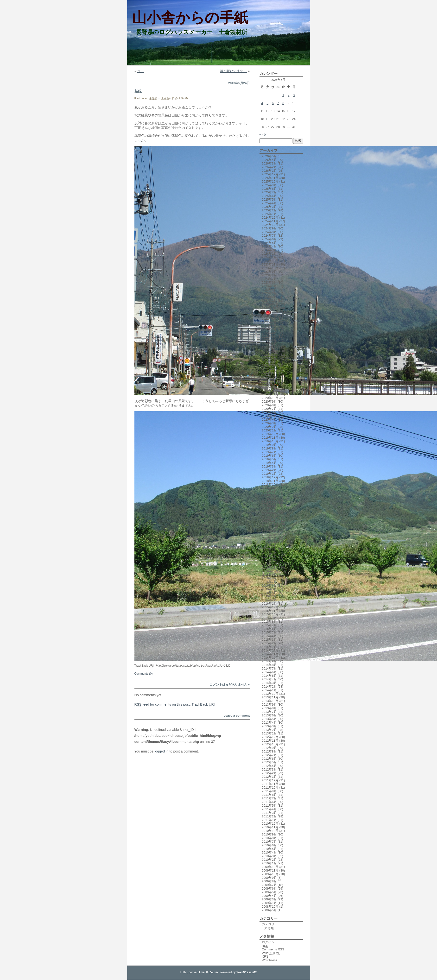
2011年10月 (270, 787)
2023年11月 (270, 264)
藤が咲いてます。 (233, 71)
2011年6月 (269, 802)
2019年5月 (269, 459)
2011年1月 (269, 820)
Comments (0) (144, 674)
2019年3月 (269, 466)
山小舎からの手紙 (190, 18)
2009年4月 (269, 896)
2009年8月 (269, 881)
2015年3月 (269, 640)
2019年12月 (270, 434)
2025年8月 (269, 189)
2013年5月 (269, 719)
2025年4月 (269, 203)
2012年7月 (269, 755)
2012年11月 (270, 741)
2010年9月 (269, 834)
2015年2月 (269, 643)
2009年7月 (269, 885)
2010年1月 (269, 863)
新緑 (138, 91)
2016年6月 (269, 585)
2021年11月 (270, 351)
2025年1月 (269, 214)
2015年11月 (270, 611)
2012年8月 (269, 751)
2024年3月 (269, 250)
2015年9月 (269, 618)
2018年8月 (269, 492)
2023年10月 (270, 268)
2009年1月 (269, 903)
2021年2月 (269, 383)
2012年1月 (269, 777)
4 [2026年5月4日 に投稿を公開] (262, 103)
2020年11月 (270, 394)
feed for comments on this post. (163, 704)
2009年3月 (269, 899)
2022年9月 (269, 315)
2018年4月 (269, 506)
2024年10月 (270, 225)
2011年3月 (269, 813)
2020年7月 (269, 409)
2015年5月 (269, 632)
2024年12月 (270, 218)
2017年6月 (269, 542)
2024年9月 (269, 228)
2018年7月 (269, 495)
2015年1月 (269, 647)
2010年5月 (269, 849)
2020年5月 (269, 416)
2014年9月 (269, 661)
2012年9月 (269, 748)
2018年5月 (269, 503)
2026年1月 (269, 171)
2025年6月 (269, 196)
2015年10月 (270, 614)
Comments (273, 949)
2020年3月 (269, 423)
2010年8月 (269, 838)
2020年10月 (270, 398)
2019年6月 (269, 456)
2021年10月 (270, 355)
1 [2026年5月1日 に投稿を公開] (283, 95)
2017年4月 (269, 549)
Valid (271, 953)
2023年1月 (269, 300)
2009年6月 (269, 888)
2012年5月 (269, 762)
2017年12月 (270, 521)
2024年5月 (269, 243)
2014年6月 (269, 672)
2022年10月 (270, 311)
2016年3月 (269, 596)
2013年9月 (269, 705)
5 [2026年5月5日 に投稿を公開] (268, 103)
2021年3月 (269, 380)
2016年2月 (269, 600)
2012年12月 (270, 737)
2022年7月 (269, 322)
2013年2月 (269, 730)
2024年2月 (269, 254)
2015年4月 (269, 636)
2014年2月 (269, 686)
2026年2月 (269, 167)
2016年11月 (270, 567)
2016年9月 (269, 575)
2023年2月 (269, 297)
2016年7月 (269, 582)
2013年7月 (269, 712)
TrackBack (203, 704)
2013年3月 (269, 726)
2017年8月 (269, 535)
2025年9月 (269, 185)
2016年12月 (270, 564)
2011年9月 (269, 791)
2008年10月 (270, 907)
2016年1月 (269, 604)
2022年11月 (270, 308)
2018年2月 (269, 513)
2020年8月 (269, 405)
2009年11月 (270, 870)
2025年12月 (270, 174)
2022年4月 (269, 333)
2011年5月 (269, 806)
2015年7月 (269, 625)
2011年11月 (270, 784)
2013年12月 (270, 694)
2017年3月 (269, 553)
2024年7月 (269, 236)
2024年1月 (269, 257)
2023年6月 (269, 282)
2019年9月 (269, 445)
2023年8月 (269, 275)
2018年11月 (270, 481)
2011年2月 (269, 816)
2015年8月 (269, 622)
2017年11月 (270, 524)
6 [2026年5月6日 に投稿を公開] (273, 103)
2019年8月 (269, 448)
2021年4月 (269, 376)
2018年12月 (270, 477)
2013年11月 (270, 697)
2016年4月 (269, 593)
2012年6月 (269, 759)
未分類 (153, 98)
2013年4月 (269, 723)
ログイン (268, 942)
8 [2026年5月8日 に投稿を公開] (283, 103)
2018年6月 (269, 499)
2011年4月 (269, 809)
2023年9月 (269, 272)
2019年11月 (270, 438)
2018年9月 (269, 488)
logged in (161, 751)
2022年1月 (269, 344)
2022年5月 (269, 329)
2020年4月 (269, 420)
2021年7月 (269, 365)
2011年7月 (269, 798)
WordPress (270, 960)
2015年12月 (270, 607)
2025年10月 (270, 181)
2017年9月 (269, 531)
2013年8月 (269, 708)
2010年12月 (270, 824)
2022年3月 (269, 337)
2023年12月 (270, 261)
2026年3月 (269, 163)
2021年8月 (269, 362)
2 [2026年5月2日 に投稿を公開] (288, 95)
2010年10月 (270, 831)
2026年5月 (269, 156)
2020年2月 (269, 427)
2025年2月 (269, 210)
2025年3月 (269, 207)
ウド (141, 71)
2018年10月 (270, 484)
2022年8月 (269, 319)
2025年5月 (269, 199)
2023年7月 (269, 279)
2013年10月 (270, 701)
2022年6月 (269, 326)
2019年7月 (269, 452)
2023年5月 (269, 286)
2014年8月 (269, 665)
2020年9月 (269, 401)
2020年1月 (269, 430)
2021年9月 (269, 358)
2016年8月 (269, 578)
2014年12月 (270, 650)
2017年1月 (269, 560)
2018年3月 (269, 510)
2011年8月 (269, 795)
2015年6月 (269, 629)
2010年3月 (269, 856)
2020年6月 (269, 412)
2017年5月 (269, 546)
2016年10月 (270, 571)
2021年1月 (269, 387)
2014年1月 (269, 690)
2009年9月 (269, 878)
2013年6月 (269, 715)
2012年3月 (269, 769)
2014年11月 (270, 654)
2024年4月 (269, 246)
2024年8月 (269, 232)
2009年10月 (270, 874)
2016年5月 (269, 589)
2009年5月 (269, 892)
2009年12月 (270, 867)
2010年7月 (269, 842)
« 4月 (263, 134)
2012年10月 (270, 744)
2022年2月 (269, 340)
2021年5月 (269, 373)
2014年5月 (269, 676)
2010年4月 (269, 852)
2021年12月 (270, 347)
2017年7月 (269, 539)
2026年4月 (269, 160)
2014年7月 (269, 668)
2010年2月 (269, 860)
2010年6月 (269, 845)
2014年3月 (269, 683)
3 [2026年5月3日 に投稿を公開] (294, 95)
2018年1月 (269, 517)
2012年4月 (269, 766)
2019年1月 (269, 474)
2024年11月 (270, 221)
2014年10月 (270, 658)
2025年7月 (269, 192)
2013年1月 (269, 733)
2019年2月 (269, 470)
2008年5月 (269, 910)
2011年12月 (270, 780)
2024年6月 (269, 239)
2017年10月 (270, 528)
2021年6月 (269, 369)
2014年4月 (269, 679)
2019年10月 (270, 441)
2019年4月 (269, 463)
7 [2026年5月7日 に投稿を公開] (278, 103)
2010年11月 (270, 827)
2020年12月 (270, 391)
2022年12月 (270, 304)
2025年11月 (270, 178)
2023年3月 (269, 293)
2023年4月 (269, 290)
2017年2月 (269, 557)
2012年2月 (269, 773)
